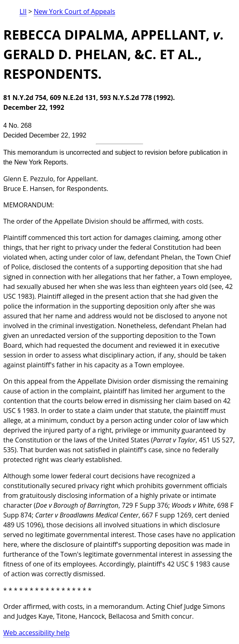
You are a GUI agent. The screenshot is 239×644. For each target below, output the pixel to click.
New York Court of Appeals (75, 11)
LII (23, 11)
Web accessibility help (37, 633)
